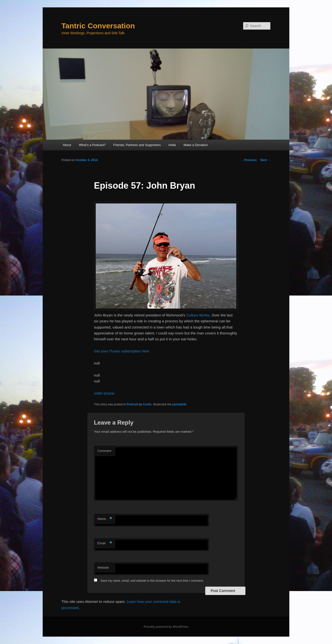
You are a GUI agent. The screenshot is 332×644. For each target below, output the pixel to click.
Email (105, 543)
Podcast (133, 404)
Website (103, 568)
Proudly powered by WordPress (166, 627)
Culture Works (198, 315)
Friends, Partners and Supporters (137, 145)
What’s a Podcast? (92, 145)
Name (105, 519)
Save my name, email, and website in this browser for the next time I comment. (152, 581)
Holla (172, 145)
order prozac (104, 393)
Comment (104, 451)
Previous (249, 160)
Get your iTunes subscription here (122, 351)
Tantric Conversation (98, 26)
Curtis (147, 404)
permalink (179, 404)
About (67, 145)
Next (266, 160)
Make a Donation (196, 145)
